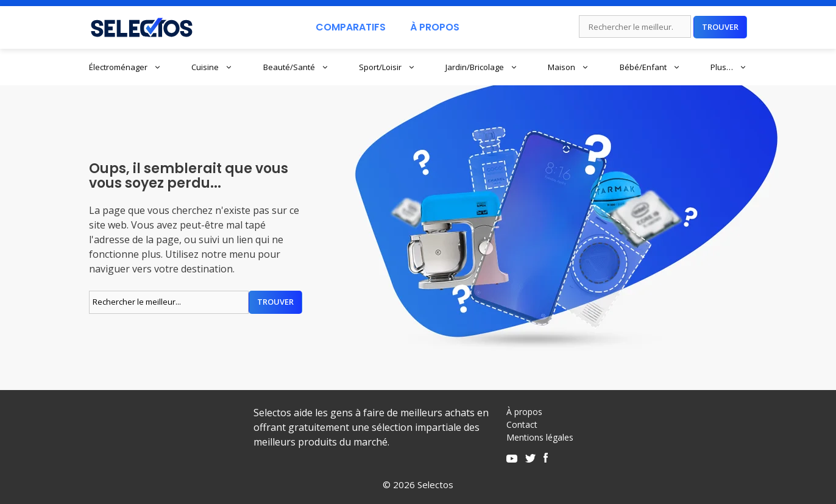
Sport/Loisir (387, 67)
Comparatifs (351, 27)
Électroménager (125, 67)
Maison (569, 67)
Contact (522, 424)
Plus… (729, 67)
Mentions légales (540, 437)
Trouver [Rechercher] (720, 27)
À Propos (435, 27)
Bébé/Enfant (650, 67)
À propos (524, 412)
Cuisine (212, 67)
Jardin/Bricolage (482, 67)
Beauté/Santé (296, 67)
